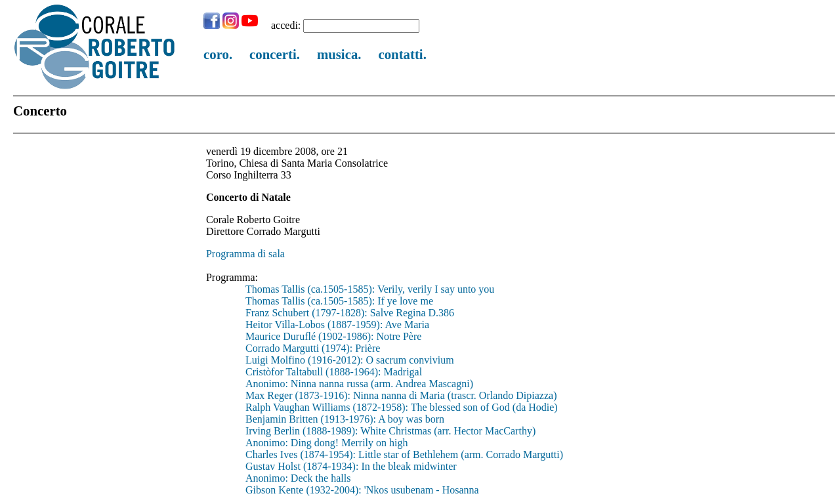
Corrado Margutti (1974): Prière (313, 348)
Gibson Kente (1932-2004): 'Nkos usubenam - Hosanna (362, 490)
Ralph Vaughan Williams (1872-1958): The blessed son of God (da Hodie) (402, 407)
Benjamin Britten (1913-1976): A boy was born (345, 419)
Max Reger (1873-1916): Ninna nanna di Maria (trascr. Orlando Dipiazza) (401, 395)
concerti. (275, 54)
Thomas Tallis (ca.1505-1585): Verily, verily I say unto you (370, 289)
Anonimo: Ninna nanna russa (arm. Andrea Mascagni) (359, 384)
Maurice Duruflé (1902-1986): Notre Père (333, 336)
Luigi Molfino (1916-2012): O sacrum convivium (350, 360)
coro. (218, 54)
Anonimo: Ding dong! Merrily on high (327, 443)
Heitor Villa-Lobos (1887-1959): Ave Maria (337, 325)
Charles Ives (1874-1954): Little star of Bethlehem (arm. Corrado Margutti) (404, 454)
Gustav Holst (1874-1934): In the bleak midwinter (351, 466)
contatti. (402, 54)
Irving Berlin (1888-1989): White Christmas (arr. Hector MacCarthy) (390, 431)
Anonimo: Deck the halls (298, 478)
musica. (339, 54)
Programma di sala (245, 254)
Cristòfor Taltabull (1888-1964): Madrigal (334, 372)
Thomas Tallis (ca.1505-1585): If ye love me (339, 301)
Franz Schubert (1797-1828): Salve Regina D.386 (350, 313)
